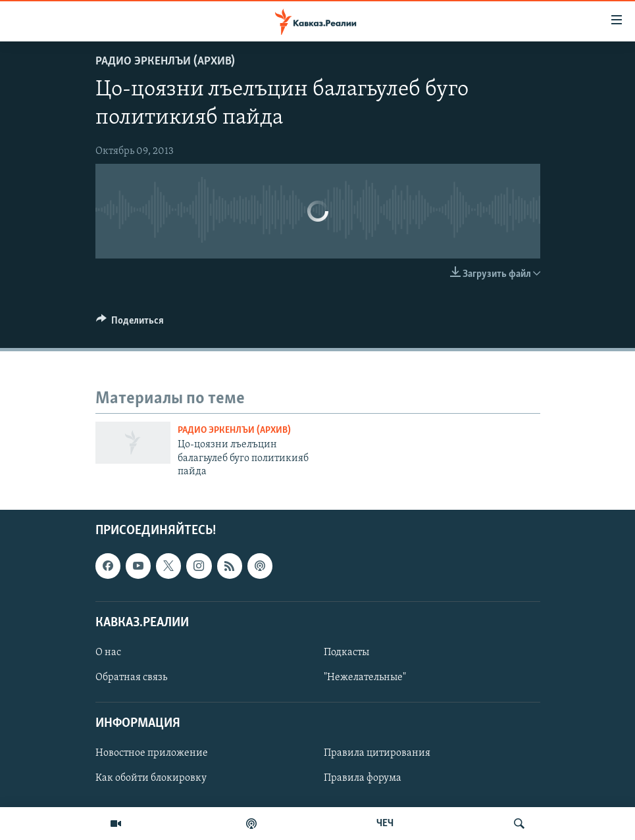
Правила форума (363, 778)
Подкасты (346, 653)
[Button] (130, 324)
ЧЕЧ (385, 824)
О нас (108, 653)
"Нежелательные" (365, 678)
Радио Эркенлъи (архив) (165, 62)
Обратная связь (131, 678)
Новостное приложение (152, 753)
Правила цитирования (377, 753)
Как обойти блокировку (151, 778)
